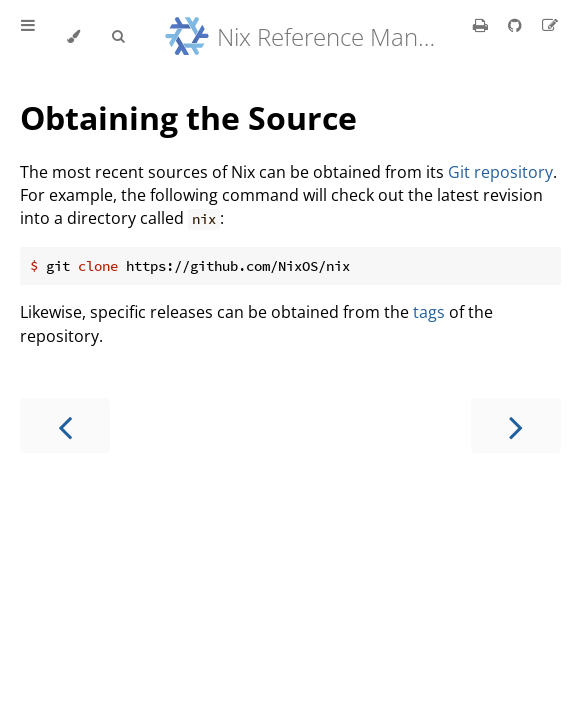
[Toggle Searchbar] (118, 37)
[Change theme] (73, 37)
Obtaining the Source (188, 117)
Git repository (500, 172)
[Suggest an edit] (550, 25)
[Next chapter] (516, 425)
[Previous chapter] (65, 425)
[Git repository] (517, 25)
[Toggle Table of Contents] (28, 37)
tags (429, 312)
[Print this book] (482, 25)
